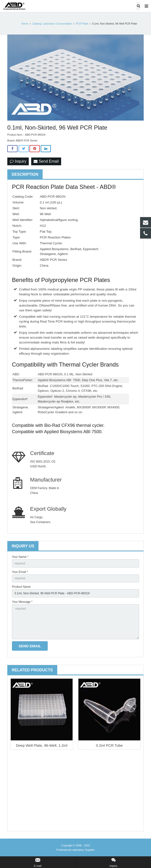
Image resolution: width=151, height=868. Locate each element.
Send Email (46, 161)
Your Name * (20, 557)
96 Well (45, 214)
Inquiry (18, 161)
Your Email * (20, 572)
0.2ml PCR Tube (109, 745)
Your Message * (22, 602)
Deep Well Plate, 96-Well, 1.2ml (42, 745)
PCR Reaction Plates (55, 237)
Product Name (21, 587)
